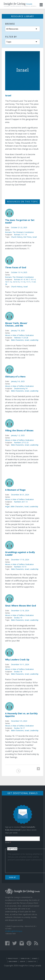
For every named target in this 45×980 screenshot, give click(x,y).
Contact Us (32, 961)
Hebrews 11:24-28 (21, 338)
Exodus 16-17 (19, 728)
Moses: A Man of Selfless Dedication (19, 335)
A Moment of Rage (15, 490)
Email (8, 842)
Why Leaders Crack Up (17, 660)
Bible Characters (17, 340)
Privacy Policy (13, 959)
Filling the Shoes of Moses (19, 430)
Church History (17, 237)
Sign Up (12, 877)
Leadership (34, 340)
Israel (35, 237)
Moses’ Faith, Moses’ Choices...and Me (16, 324)
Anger (7, 507)
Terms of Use (25, 959)
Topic (9, 42)
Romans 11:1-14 (20, 235)
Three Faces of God (16, 267)
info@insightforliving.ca (14, 931)
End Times (27, 237)
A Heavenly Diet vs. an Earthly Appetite (21, 715)
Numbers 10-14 (20, 567)
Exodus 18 (18, 672)
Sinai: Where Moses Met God (21, 606)
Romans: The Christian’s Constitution (19, 232)
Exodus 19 (18, 618)
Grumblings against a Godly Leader (20, 553)
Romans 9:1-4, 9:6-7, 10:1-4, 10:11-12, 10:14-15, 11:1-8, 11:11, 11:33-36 (21, 282)
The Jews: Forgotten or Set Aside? (20, 221)
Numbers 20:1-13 (21, 502)
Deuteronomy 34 (21, 388)
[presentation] (26, 866)
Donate (35, 959)
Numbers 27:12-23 (21, 443)
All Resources (12, 29)
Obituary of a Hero (15, 377)
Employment (13, 961)
